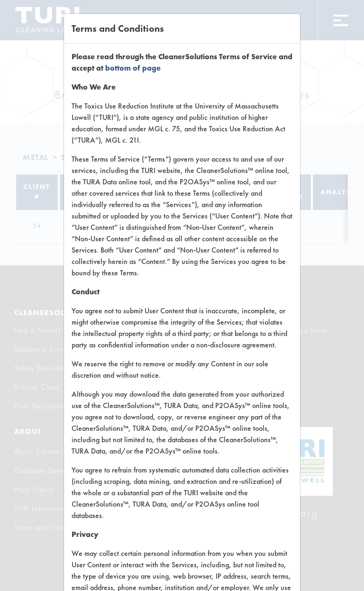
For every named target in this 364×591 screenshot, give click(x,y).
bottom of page (133, 68)
